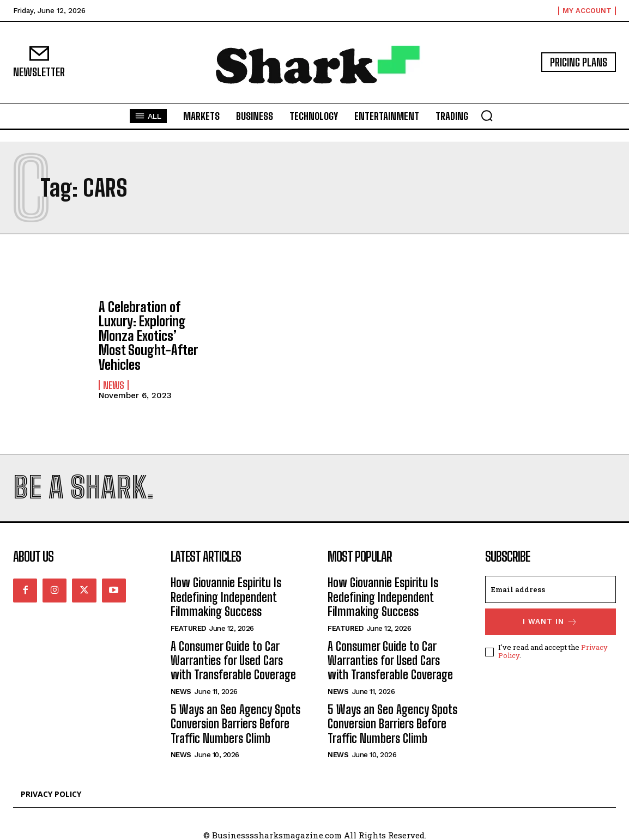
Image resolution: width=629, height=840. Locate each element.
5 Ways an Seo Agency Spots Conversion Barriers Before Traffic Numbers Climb (235, 724)
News (114, 385)
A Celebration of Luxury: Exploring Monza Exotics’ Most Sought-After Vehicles (148, 336)
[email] (551, 589)
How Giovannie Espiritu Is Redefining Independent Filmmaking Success (226, 597)
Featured (188, 628)
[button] (487, 115)
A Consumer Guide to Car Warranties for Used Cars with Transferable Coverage (233, 661)
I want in (550, 622)
